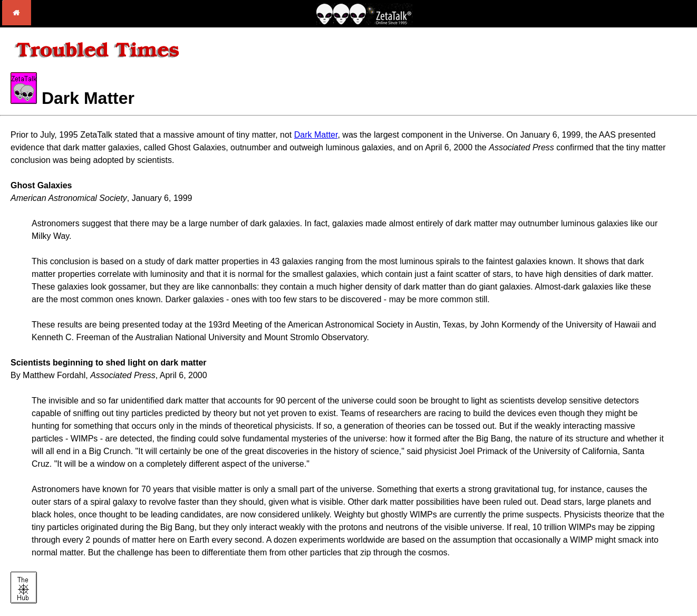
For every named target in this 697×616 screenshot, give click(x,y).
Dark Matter (316, 135)
